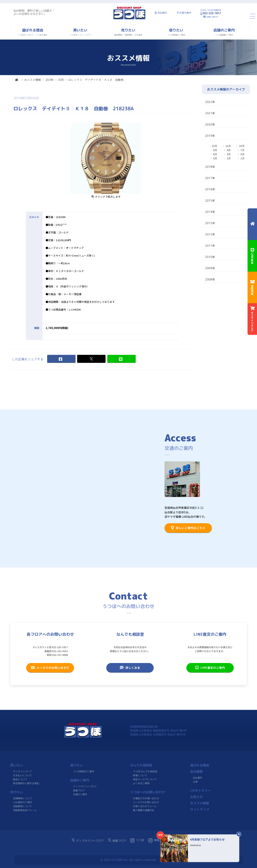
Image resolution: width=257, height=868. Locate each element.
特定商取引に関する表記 (26, 783)
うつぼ (137, 840)
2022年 (210, 102)
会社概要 (196, 772)
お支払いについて (22, 775)
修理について (140, 775)
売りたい (17, 792)
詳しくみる (130, 668)
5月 (229, 154)
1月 (242, 158)
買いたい (17, 765)
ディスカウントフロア (85, 786)
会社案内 (162, 13)
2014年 (210, 212)
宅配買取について (22, 806)
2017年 (210, 178)
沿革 (195, 782)
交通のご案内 (80, 794)
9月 (215, 150)
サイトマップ (199, 809)
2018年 (210, 167)
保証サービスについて (145, 779)
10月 (242, 146)
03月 (61, 80)
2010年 (210, 257)
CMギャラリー (200, 791)
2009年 (210, 268)
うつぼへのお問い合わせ (148, 792)
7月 (242, 150)
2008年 (210, 279)
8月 (229, 150)
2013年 (210, 223)
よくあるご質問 (141, 783)
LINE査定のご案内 (210, 668)
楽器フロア (79, 790)
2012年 (210, 234)
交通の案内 (185, 13)
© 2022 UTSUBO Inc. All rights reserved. (128, 860)
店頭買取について (22, 798)
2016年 (210, 189)
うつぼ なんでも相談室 (145, 771)
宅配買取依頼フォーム (25, 810)
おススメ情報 (33, 80)
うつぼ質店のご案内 (83, 771)
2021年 (210, 113)
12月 (214, 146)
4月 (242, 154)
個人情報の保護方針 (143, 810)
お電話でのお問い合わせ (146, 798)
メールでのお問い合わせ (50, 668)
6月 (215, 154)
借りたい (77, 765)
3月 (215, 158)
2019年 (50, 80)
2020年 (210, 124)
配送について (20, 779)
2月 (229, 158)
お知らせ (196, 797)
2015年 (210, 201)
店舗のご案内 (80, 780)
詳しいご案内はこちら (188, 528)
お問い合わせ (212, 17)
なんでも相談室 (141, 765)
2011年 (210, 246)
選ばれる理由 (199, 765)
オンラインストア (22, 771)
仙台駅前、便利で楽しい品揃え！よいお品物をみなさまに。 (34, 12)
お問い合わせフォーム (145, 806)
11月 (228, 146)
